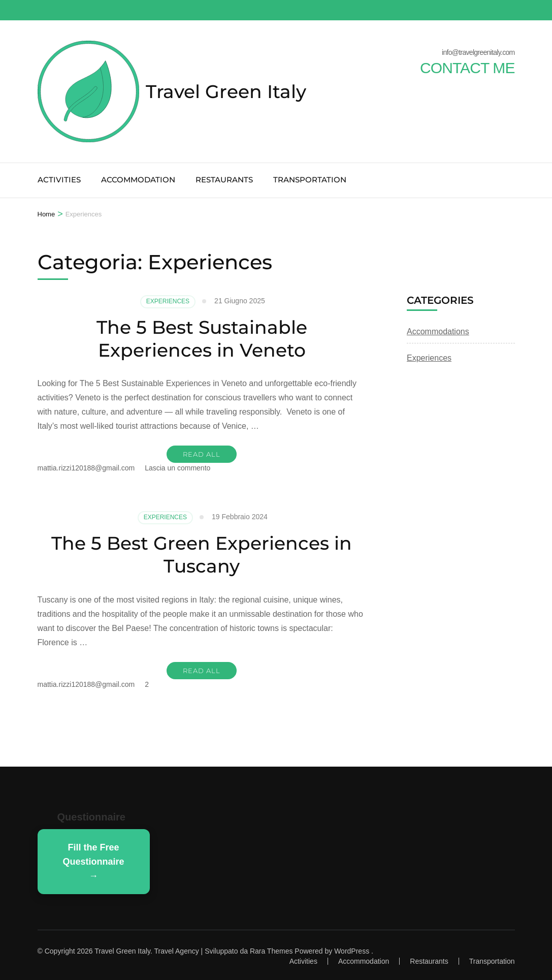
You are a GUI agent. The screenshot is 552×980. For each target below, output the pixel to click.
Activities (59, 180)
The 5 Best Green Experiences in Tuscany (202, 555)
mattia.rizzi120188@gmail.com (86, 468)
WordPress (352, 951)
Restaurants (224, 180)
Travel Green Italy (226, 91)
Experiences (168, 301)
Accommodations (438, 331)
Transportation (310, 180)
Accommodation (138, 180)
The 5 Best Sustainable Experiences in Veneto (202, 339)
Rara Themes (271, 951)
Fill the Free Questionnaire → (94, 862)
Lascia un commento (177, 468)
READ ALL (202, 454)
